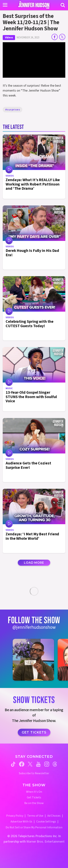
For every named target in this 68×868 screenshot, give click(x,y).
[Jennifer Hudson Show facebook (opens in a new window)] (22, 764)
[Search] (63, 5)
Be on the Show (34, 803)
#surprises (13, 109)
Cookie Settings (46, 822)
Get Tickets (34, 732)
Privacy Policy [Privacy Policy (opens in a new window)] (15, 816)
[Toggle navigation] (5, 5)
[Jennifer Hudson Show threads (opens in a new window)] (55, 764)
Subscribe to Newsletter (34, 773)
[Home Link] (34, 5)
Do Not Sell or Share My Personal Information (34, 827)
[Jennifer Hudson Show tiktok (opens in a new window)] (13, 764)
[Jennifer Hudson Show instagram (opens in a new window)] (47, 764)
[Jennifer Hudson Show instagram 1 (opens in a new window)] (33, 660)
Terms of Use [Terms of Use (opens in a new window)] (35, 816)
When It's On (34, 792)
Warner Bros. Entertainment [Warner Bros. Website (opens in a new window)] (46, 842)
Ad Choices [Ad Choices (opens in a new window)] (54, 816)
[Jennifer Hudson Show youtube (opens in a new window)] (38, 764)
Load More (34, 563)
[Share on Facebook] (55, 37)
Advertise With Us (21, 822)
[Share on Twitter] (62, 37)
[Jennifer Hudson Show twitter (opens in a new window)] (30, 764)
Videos (9, 38)
